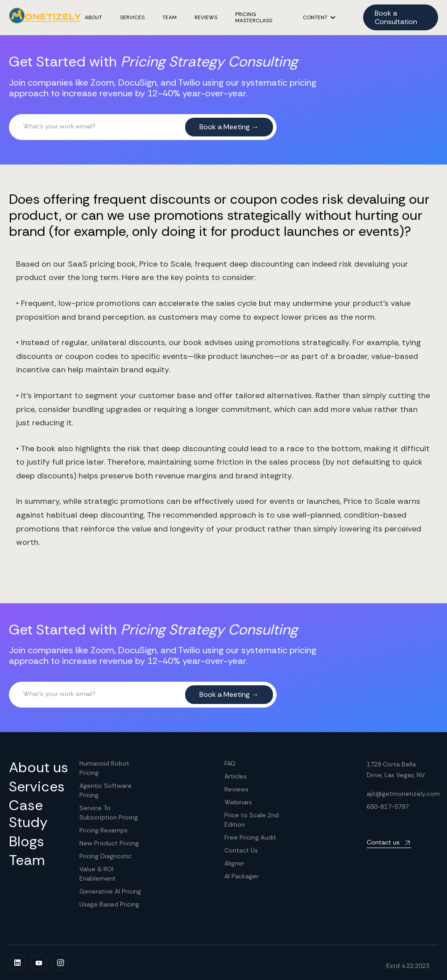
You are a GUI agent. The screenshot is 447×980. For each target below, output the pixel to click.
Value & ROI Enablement (97, 874)
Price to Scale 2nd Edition (252, 820)
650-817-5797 (388, 807)
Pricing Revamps (103, 830)
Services (132, 17)
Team (27, 860)
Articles (236, 776)
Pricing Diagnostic (106, 856)
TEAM (170, 17)
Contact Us (241, 850)
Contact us (383, 842)
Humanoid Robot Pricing (104, 768)
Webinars (238, 802)
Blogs (27, 841)
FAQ (230, 763)
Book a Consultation (396, 17)
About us (39, 767)
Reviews (236, 789)
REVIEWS (206, 17)
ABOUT (93, 17)
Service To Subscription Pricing (109, 813)
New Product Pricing (109, 843)
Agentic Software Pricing (106, 790)
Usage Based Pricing (109, 904)
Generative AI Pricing (110, 891)
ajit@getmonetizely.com (403, 794)
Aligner (234, 863)
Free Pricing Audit (250, 837)
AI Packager (242, 876)
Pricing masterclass (254, 18)
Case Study (28, 814)
